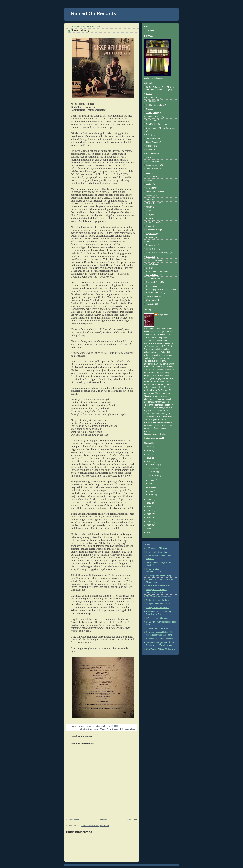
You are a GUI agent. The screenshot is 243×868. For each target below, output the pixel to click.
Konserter (150, 188)
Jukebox (150, 180)
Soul (148, 268)
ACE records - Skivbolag (157, 548)
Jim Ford (150, 176)
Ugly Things (151, 300)
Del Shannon (152, 120)
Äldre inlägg (132, 820)
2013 (149, 521)
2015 (149, 514)
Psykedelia (151, 234)
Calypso (150, 109)
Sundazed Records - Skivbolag (160, 639)
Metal (149, 199)
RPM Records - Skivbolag (157, 618)
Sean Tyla (150, 264)
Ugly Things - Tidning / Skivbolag (160, 649)
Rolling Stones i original (156, 260)
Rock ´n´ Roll (152, 249)
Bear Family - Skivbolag (156, 552)
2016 (149, 510)
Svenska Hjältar (153, 282)
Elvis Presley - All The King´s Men (161, 128)
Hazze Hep (151, 154)
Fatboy (149, 135)
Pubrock (150, 237)
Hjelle (149, 157)
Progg (149, 226)
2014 (149, 518)
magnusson (163, 315)
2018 (149, 503)
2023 (149, 451)
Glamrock (150, 146)
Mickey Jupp (152, 203)
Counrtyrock (151, 113)
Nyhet (149, 211)
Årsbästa (150, 304)
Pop (148, 215)
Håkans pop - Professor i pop (159, 575)
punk (148, 241)
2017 (149, 507)
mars (152, 491)
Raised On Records (94, 14)
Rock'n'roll (151, 257)
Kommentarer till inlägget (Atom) (95, 826)
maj (151, 484)
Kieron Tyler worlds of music (158, 586)
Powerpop (151, 218)
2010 (149, 533)
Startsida (103, 820)
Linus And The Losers (156, 192)
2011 (149, 529)
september (154, 469)
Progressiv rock (153, 230)
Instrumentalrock (153, 165)
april (151, 487)
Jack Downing (152, 169)
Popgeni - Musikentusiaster (158, 604)
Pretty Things (152, 222)
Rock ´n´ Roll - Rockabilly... (158, 253)
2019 (149, 499)
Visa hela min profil (155, 438)
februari (153, 495)
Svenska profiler (153, 286)
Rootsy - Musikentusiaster (157, 608)
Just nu (149, 184)
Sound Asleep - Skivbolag (157, 628)
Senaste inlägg (73, 820)
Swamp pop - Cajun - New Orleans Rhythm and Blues (112, 729)
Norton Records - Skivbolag (158, 600)
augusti (152, 480)
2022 (149, 454)
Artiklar (149, 94)
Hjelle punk (151, 161)
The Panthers (152, 296)
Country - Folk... (153, 117)
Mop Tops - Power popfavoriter (159, 596)
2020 (149, 462)
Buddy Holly (151, 101)
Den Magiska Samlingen (157, 124)
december (154, 465)
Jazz (148, 173)
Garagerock (151, 138)
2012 (149, 525)
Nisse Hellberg (155, 475)
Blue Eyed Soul (153, 98)
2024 (149, 447)
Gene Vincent (152, 142)
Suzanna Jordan (153, 278)
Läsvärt (149, 195)
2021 (149, 458)
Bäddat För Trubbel (155, 105)
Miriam (149, 207)
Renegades (151, 245)
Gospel (149, 150)
